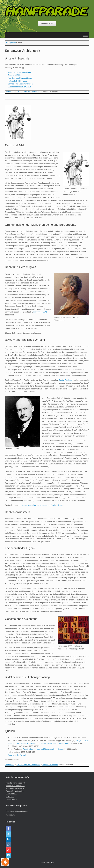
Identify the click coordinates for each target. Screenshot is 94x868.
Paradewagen (11, 799)
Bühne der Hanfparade (15, 788)
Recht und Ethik (14, 75)
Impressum (10, 815)
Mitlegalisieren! (47, 23)
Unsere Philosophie (17, 59)
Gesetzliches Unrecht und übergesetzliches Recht (42, 505)
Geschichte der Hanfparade (17, 811)
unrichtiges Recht (40, 312)
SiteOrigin (51, 863)
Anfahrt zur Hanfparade (15, 786)
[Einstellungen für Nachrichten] (5, 862)
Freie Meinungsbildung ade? (19, 87)
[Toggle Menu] (85, 35)
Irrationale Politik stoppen (18, 81)
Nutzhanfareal (11, 794)
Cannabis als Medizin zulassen (20, 84)
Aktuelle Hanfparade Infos (16, 783)
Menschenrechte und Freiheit (19, 72)
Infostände (10, 797)
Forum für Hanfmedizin (15, 791)
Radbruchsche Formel (17, 755)
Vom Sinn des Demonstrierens (20, 78)
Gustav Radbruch (66, 380)
